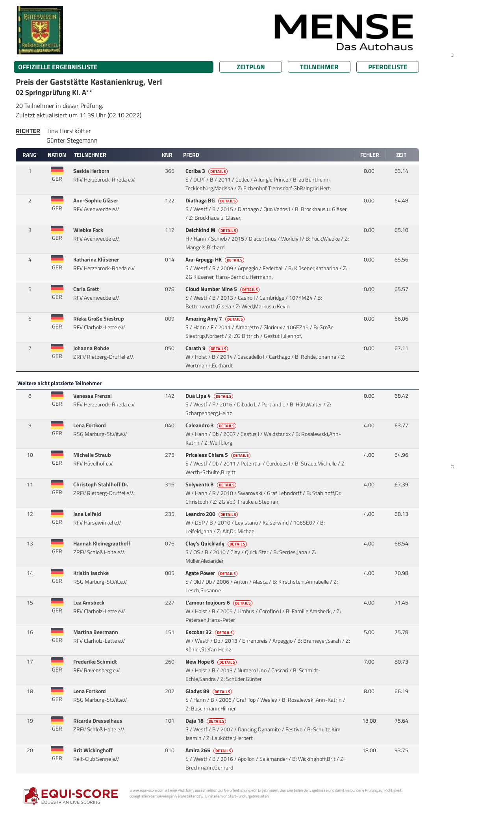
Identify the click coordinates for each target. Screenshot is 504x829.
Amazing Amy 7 (216, 319)
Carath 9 (208, 348)
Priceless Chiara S (219, 455)
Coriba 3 (207, 171)
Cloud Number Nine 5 (223, 289)
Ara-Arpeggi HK (216, 260)
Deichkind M (212, 230)
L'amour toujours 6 (220, 603)
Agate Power (212, 573)
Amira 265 (210, 750)
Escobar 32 (211, 632)
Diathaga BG (212, 200)
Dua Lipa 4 (210, 396)
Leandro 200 (212, 514)
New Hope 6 (212, 662)
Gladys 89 (209, 691)
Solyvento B (212, 484)
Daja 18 (207, 721)
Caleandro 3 (212, 425)
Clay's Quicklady (217, 543)
